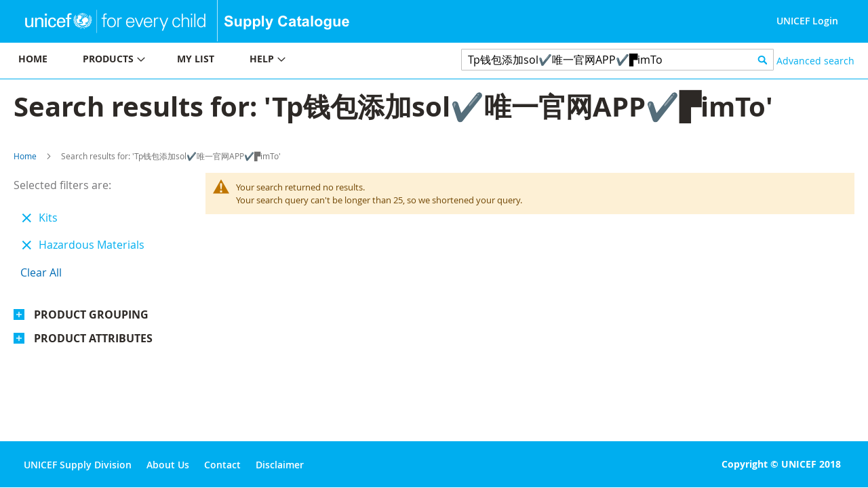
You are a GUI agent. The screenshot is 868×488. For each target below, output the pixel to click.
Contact (222, 465)
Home (25, 156)
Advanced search (815, 61)
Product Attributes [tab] (93, 338)
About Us (168, 465)
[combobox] (617, 60)
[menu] (217, 61)
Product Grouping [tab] (91, 314)
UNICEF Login (807, 21)
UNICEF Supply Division (78, 465)
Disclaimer (280, 465)
